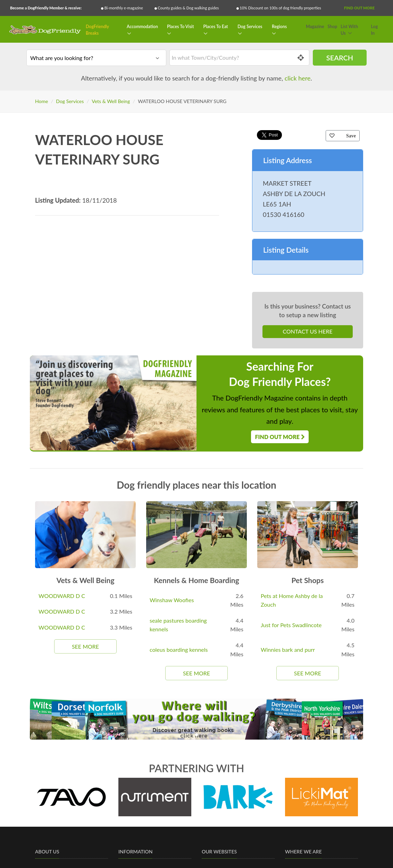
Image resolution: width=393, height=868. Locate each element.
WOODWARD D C (62, 596)
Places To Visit (181, 27)
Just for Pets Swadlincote (291, 625)
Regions (279, 27)
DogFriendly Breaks (97, 30)
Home (41, 101)
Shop (333, 27)
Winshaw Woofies (172, 600)
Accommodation (142, 27)
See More (85, 646)
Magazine (315, 27)
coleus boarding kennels (179, 650)
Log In (375, 30)
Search (340, 58)
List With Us (349, 30)
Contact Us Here (307, 331)
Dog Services (250, 27)
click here (298, 78)
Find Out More (359, 8)
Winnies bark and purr (288, 650)
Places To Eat (215, 27)
